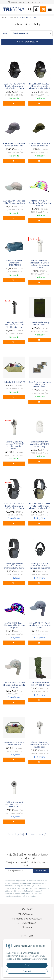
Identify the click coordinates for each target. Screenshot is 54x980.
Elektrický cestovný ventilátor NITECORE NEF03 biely (40, 745)
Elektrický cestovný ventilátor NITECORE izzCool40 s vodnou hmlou (40, 264)
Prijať (27, 965)
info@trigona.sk (18, 2)
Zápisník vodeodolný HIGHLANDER (40, 324)
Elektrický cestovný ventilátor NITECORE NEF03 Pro (14, 804)
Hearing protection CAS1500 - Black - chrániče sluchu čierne (14, 566)
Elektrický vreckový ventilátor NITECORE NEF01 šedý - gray (14, 325)
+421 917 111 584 (37, 2)
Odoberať (41, 870)
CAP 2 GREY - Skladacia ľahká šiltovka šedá (14, 145)
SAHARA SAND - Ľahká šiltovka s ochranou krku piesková (14, 685)
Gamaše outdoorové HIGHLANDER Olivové (40, 684)
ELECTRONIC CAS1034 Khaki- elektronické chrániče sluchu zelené (40, 86)
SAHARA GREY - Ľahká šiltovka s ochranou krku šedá (40, 625)
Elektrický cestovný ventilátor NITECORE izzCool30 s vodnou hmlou (14, 445)
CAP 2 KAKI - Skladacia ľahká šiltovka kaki (40, 145)
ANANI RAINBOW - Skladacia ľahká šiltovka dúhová (40, 203)
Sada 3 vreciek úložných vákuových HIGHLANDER (40, 384)
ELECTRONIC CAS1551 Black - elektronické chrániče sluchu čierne (14, 506)
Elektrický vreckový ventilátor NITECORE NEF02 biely (40, 444)
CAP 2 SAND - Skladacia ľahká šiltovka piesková (14, 202)
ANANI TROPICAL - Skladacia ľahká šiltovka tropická (14, 625)
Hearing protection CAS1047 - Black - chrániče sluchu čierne (40, 566)
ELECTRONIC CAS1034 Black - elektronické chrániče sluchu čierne (14, 86)
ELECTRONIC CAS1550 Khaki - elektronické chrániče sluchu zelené (40, 506)
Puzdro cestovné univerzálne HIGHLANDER (14, 263)
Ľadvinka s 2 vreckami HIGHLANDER (14, 743)
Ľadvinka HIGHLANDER (14, 382)
